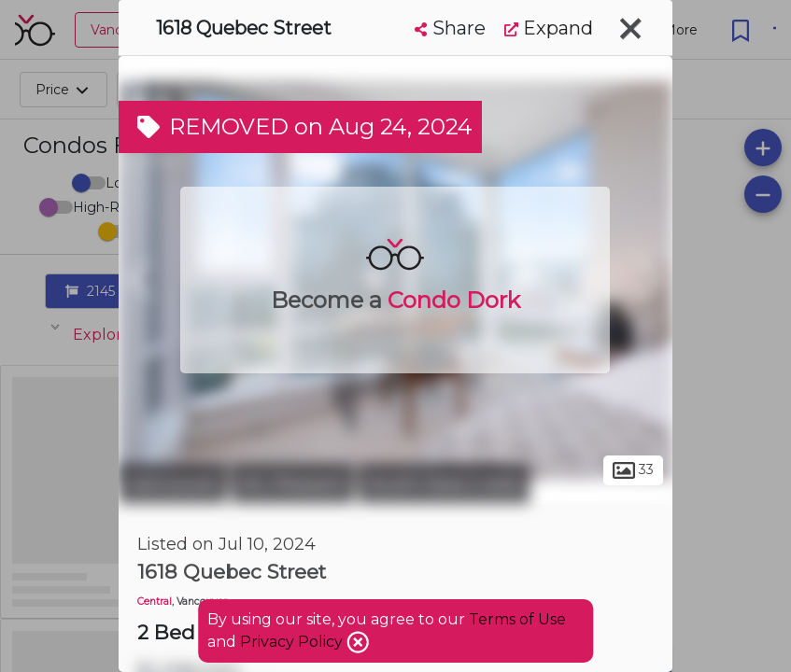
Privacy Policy (293, 642)
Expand (549, 28)
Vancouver (173, 483)
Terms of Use (517, 619)
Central (155, 602)
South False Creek (444, 483)
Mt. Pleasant (293, 483)
